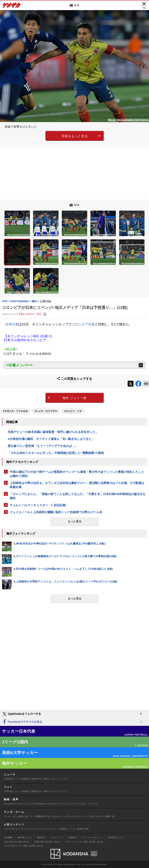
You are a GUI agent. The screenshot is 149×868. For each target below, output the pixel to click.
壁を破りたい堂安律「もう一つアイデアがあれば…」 (43, 446)
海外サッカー (50, 779)
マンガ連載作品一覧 (40, 816)
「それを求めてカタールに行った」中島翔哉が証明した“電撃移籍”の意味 (56, 453)
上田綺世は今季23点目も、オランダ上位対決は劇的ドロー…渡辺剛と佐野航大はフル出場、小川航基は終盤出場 (77, 485)
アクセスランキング (34, 829)
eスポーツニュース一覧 (82, 816)
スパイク (63, 779)
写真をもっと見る (75, 136)
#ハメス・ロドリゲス (46, 411)
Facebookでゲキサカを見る (22, 722)
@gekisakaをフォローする (21, 714)
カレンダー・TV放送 (56, 829)
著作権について (25, 837)
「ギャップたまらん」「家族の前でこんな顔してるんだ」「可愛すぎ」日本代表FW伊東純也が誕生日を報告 (78, 496)
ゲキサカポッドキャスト (86, 804)
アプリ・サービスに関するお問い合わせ (84, 842)
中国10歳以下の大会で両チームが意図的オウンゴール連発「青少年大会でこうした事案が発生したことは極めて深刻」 (77, 474)
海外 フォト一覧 (74, 398)
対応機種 (8, 837)
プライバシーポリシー (92, 837)
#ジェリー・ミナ (73, 411)
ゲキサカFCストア (13, 829)
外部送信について (116, 837)
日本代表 (12, 324)
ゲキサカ (12, 6)
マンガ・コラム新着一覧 (16, 816)
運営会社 (41, 837)
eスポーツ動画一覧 (105, 816)
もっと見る (75, 521)
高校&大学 (36, 779)
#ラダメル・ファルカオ (15, 411)
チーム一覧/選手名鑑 (79, 829)
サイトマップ (57, 837)
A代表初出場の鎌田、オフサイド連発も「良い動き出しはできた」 (51, 439)
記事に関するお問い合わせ (47, 842)
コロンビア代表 (83, 324)
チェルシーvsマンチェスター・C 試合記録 (38, 505)
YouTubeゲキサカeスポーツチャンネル (53, 804)
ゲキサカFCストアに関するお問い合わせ (24, 846)
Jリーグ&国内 (22, 779)
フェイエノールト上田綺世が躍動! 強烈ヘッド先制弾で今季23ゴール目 (56, 512)
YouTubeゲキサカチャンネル (18, 804)
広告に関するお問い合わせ (17, 842)
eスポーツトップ (60, 816)
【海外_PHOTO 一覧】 (30, 314)
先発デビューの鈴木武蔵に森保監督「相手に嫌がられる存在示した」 (53, 432)
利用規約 (72, 837)
